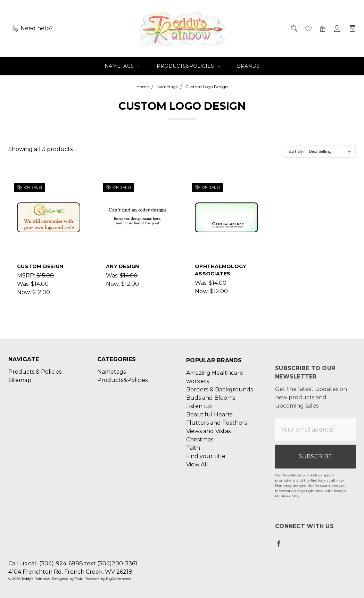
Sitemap (20, 385)
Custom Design (40, 266)
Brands (248, 66)
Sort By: (296, 151)
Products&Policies (188, 66)
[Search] (294, 28)
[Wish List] (308, 28)
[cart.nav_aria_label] (351, 28)
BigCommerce (119, 579)
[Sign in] (336, 28)
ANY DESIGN (123, 266)
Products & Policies (35, 377)
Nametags (122, 66)
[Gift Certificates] (322, 28)
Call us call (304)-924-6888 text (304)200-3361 (73, 563)
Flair (78, 579)
